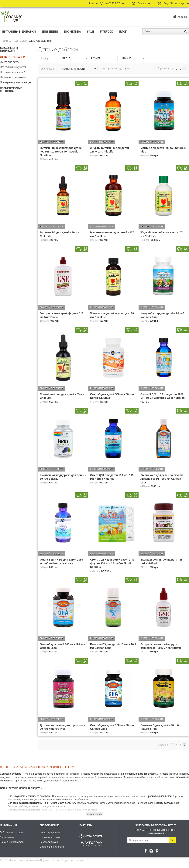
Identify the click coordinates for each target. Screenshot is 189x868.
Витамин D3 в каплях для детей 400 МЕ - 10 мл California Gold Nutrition (61, 152)
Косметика (72, 32)
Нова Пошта (92, 836)
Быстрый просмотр (51, 142)
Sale (90, 32)
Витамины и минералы (9, 50)
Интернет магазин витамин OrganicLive (12, 17)
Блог (123, 32)
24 (121, 69)
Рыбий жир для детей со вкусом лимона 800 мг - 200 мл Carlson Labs (162, 479)
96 (129, 69)
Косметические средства (11, 90)
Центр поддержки (50, 832)
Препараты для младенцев (16, 82)
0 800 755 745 (113, 4)
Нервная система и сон (13, 77)
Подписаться (172, 840)
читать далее (94, 814)
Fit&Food (107, 32)
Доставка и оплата (50, 837)
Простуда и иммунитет (13, 67)
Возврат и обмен (49, 842)
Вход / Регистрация (174, 4)
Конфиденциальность (12, 842)
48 (125, 69)
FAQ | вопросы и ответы (13, 832)
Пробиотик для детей (13, 72)
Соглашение (7, 837)
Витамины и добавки (19, 32)
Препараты (143, 803)
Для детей (50, 32)
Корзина (182, 17)
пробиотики (168, 777)
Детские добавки (13, 57)
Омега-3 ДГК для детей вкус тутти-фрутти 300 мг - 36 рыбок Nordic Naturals (113, 563)
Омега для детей (10, 62)
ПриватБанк (92, 843)
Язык (91, 4)
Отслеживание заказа (52, 847)
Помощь (142, 4)
